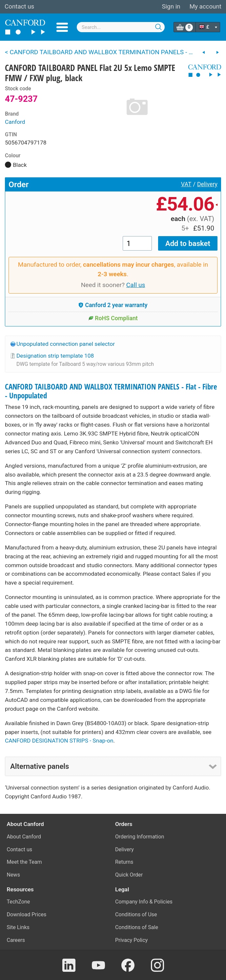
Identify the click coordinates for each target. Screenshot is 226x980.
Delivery (207, 184)
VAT (186, 184)
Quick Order (129, 875)
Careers (16, 940)
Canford (15, 122)
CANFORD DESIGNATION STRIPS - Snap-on (59, 741)
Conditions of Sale (137, 927)
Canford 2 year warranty (113, 305)
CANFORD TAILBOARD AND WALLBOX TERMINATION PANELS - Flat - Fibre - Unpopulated (111, 391)
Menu (62, 27)
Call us (136, 285)
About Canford (24, 837)
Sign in (171, 7)
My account (205, 7)
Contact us (19, 7)
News (14, 875)
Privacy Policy (131, 940)
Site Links (18, 927)
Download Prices (27, 914)
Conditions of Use (136, 914)
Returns (124, 862)
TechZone (19, 902)
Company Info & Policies (144, 902)
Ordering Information (140, 837)
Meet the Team (24, 862)
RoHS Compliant (113, 318)
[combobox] (121, 27)
